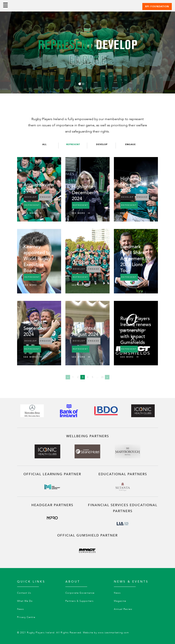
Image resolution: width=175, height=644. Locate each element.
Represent (73, 144)
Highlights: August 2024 (85, 331)
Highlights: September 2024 (35, 328)
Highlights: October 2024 (86, 259)
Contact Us (24, 593)
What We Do (25, 601)
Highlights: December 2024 (83, 193)
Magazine (120, 601)
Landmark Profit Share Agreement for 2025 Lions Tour (136, 259)
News (21, 609)
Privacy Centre (26, 617)
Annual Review (123, 609)
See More (33, 213)
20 (102, 377)
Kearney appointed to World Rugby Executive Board (37, 259)
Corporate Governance (80, 593)
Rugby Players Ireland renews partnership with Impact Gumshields (136, 331)
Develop (102, 144)
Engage (130, 144)
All (44, 144)
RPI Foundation (157, 7)
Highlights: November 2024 (132, 185)
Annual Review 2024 (39, 188)
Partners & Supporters (79, 601)
